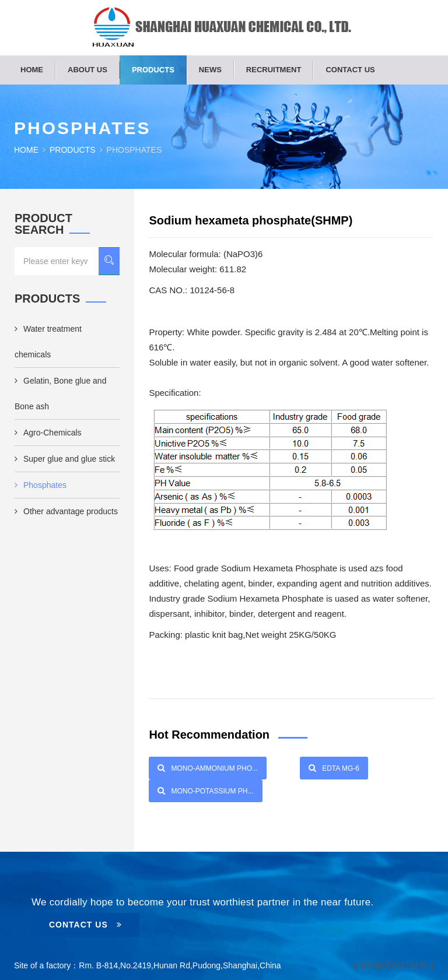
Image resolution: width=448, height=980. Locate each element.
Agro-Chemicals (48, 433)
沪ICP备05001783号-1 (393, 965)
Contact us (350, 70)
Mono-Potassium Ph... (205, 791)
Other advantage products (66, 511)
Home (32, 70)
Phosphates (41, 485)
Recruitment (274, 70)
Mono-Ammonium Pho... (208, 768)
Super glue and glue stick (65, 459)
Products (153, 70)
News (210, 70)
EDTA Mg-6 (334, 768)
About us (87, 70)
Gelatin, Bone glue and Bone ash (60, 394)
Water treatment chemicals (48, 342)
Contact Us (85, 925)
